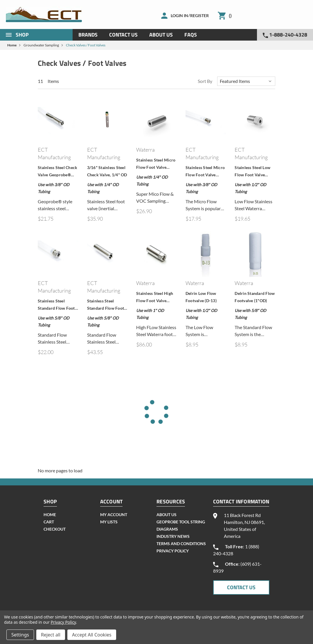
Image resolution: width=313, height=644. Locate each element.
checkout (55, 529)
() (230, 16)
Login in (179, 16)
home (50, 515)
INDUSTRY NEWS (173, 536)
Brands (88, 35)
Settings (20, 635)
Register (199, 16)
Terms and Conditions (181, 544)
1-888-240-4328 (285, 35)
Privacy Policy (173, 551)
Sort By (205, 81)
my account (114, 515)
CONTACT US (241, 587)
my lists (109, 522)
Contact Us (123, 35)
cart (49, 522)
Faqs (191, 35)
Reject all (51, 635)
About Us (161, 35)
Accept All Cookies (92, 635)
